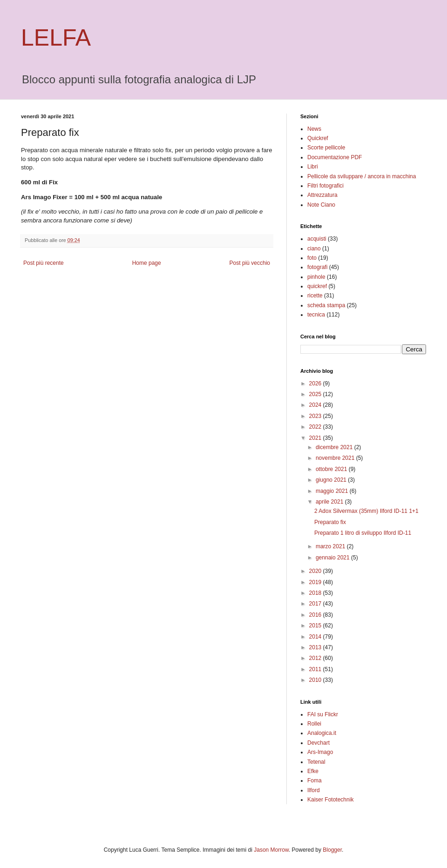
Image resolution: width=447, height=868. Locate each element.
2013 (316, 647)
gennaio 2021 (333, 558)
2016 (316, 615)
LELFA (56, 38)
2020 (316, 571)
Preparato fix (330, 522)
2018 (316, 593)
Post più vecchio (250, 263)
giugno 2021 (332, 480)
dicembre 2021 (335, 447)
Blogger (332, 850)
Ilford (314, 790)
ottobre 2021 (332, 469)
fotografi (317, 267)
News (314, 129)
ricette (315, 296)
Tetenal (316, 762)
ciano (314, 249)
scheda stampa (326, 305)
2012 (316, 658)
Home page (147, 263)
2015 (316, 626)
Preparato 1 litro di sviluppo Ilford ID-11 (363, 533)
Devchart (318, 743)
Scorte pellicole (326, 148)
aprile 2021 (330, 502)
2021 (316, 438)
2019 (316, 582)
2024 (316, 405)
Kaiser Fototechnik (330, 800)
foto (312, 258)
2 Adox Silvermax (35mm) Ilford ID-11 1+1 (366, 511)
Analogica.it (322, 733)
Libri (313, 167)
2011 (316, 669)
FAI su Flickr (323, 714)
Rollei (314, 724)
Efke (313, 771)
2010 (316, 680)
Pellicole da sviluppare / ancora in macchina (362, 176)
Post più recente (44, 263)
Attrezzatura (322, 195)
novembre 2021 (336, 458)
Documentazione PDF (335, 157)
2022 (316, 427)
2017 (316, 604)
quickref (317, 286)
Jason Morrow (271, 850)
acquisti (317, 239)
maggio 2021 (333, 491)
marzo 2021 (331, 546)
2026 (316, 384)
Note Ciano (321, 205)
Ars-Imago (320, 752)
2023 (316, 416)
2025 (316, 394)
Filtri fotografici (325, 186)
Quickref (318, 138)
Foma (315, 781)
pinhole (316, 277)
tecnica (316, 315)
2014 (316, 637)
